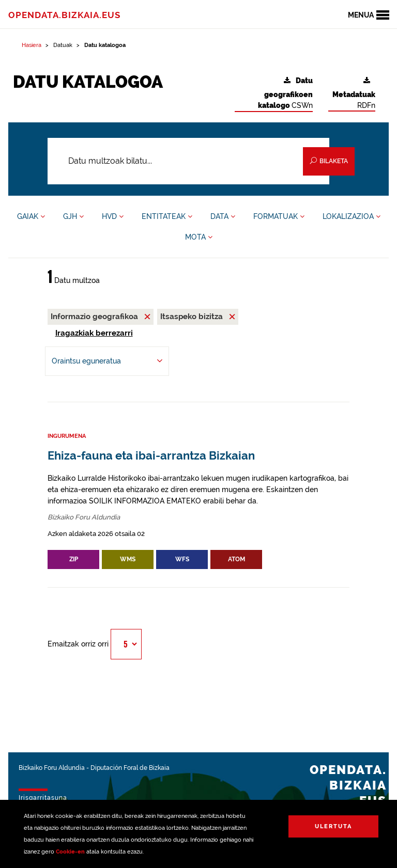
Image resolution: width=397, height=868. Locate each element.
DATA (223, 216)
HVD (113, 216)
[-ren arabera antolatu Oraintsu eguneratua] (107, 361)
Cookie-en (70, 852)
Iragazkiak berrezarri (94, 333)
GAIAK (31, 216)
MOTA (199, 237)
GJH (73, 216)
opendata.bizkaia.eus (64, 15)
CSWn (285, 93)
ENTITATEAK (167, 216)
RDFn (354, 93)
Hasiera (32, 45)
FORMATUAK (279, 216)
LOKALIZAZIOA (352, 216)
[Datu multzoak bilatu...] (188, 161)
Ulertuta (333, 826)
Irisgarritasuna (43, 798)
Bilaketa (329, 161)
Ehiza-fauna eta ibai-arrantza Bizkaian (151, 456)
